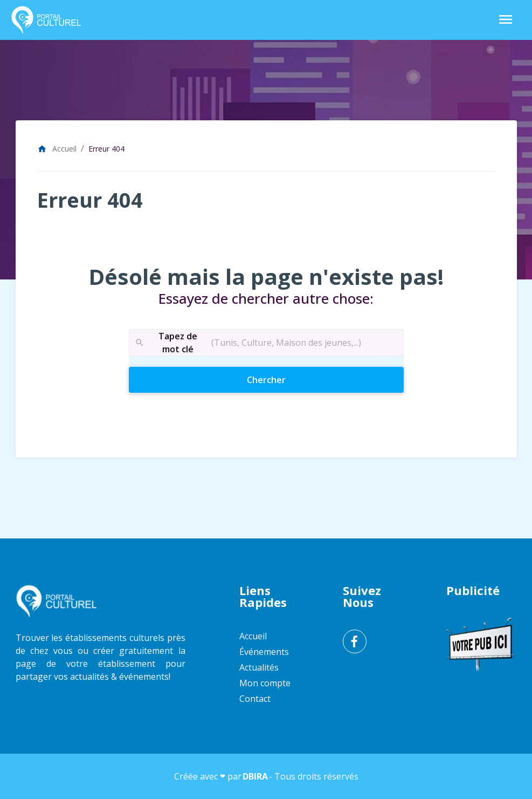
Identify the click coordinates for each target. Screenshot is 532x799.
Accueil (57, 149)
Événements (264, 652)
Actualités (259, 667)
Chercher (285, 379)
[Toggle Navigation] (506, 20)
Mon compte (265, 683)
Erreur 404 (106, 149)
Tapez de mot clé (166, 343)
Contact (255, 699)
